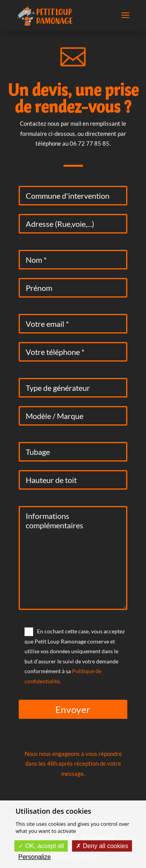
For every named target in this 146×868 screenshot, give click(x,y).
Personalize (35, 857)
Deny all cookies (102, 846)
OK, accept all (41, 846)
